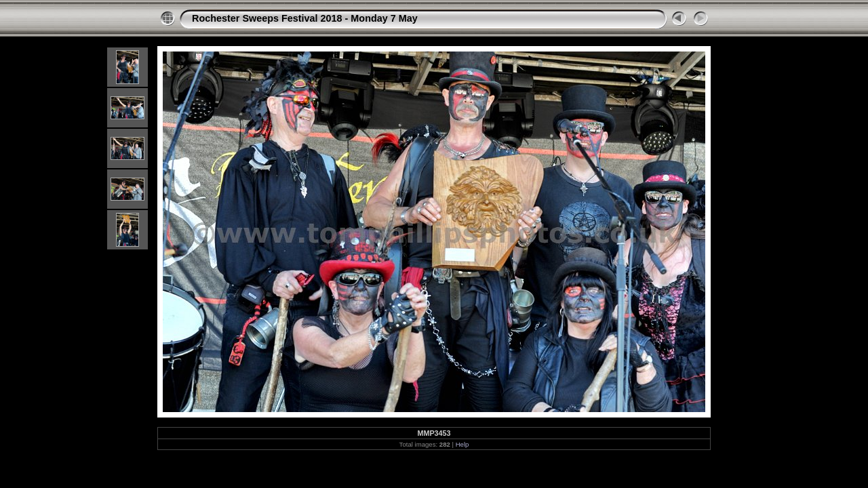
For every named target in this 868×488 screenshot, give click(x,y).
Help (462, 444)
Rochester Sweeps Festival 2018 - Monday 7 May (305, 18)
